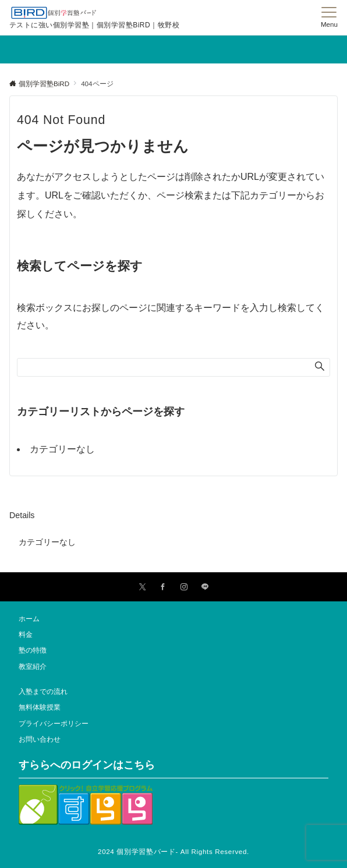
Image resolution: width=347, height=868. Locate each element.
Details (22, 515)
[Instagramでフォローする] (184, 587)
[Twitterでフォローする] (142, 587)
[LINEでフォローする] (205, 587)
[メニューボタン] (329, 17)
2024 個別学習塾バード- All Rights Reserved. (173, 851)
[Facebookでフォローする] (163, 587)
